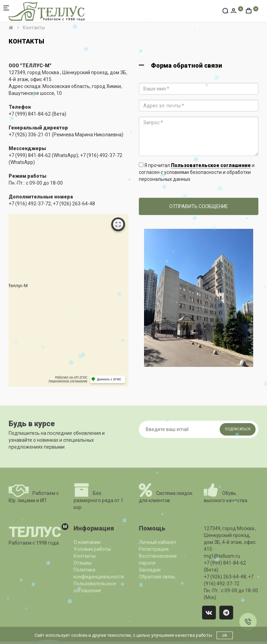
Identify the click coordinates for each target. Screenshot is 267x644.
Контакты (85, 556)
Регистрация (154, 549)
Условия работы (92, 549)
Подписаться (238, 429)
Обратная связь (157, 577)
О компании (87, 542)
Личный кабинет (158, 542)
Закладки (150, 570)
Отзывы (83, 563)
